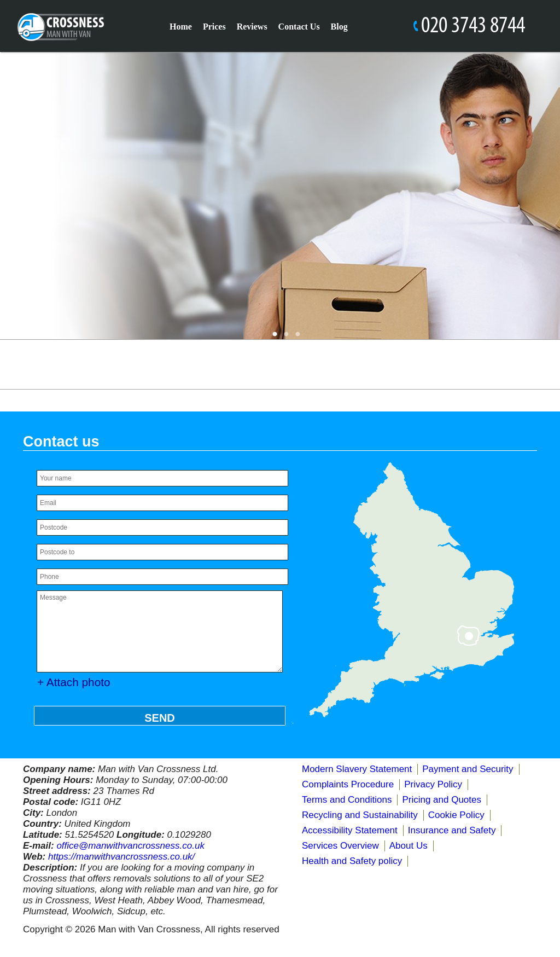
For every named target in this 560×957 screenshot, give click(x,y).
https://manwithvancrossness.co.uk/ (121, 857)
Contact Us (299, 27)
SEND (160, 718)
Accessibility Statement (350, 830)
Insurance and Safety (452, 830)
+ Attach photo (74, 682)
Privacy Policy (433, 784)
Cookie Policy (456, 815)
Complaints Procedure (348, 784)
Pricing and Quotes (442, 800)
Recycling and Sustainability (360, 815)
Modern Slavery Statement (357, 769)
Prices (214, 27)
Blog (339, 27)
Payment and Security (468, 769)
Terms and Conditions (347, 800)
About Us (409, 846)
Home (181, 27)
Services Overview (340, 846)
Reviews (252, 27)
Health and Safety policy (352, 861)
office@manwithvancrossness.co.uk (130, 846)
